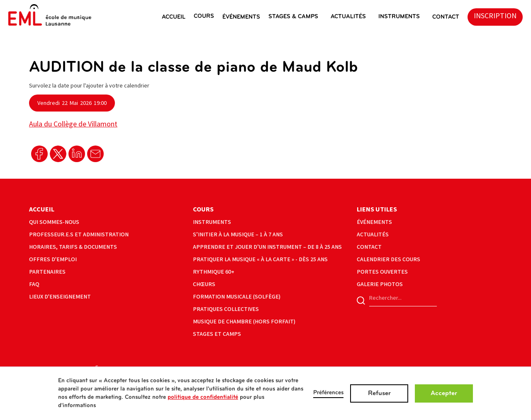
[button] (178, 17)
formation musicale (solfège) (237, 297)
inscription (495, 16)
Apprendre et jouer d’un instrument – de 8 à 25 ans (267, 247)
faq (34, 284)
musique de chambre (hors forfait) (244, 322)
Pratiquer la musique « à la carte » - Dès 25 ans (260, 259)
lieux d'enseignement (60, 297)
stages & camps (293, 17)
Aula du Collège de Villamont (73, 124)
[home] (50, 15)
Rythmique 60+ (214, 272)
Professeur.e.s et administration (79, 234)
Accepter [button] (444, 393)
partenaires (47, 272)
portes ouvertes (382, 272)
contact (369, 247)
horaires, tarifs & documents (73, 247)
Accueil (42, 210)
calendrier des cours (389, 259)
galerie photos (380, 284)
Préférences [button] (328, 393)
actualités (348, 17)
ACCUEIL (174, 17)
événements (374, 222)
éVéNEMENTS (241, 17)
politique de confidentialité (203, 397)
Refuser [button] (379, 393)
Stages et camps (217, 334)
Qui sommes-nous (54, 222)
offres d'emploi (53, 259)
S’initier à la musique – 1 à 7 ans (238, 234)
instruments (399, 17)
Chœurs (204, 284)
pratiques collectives (226, 309)
